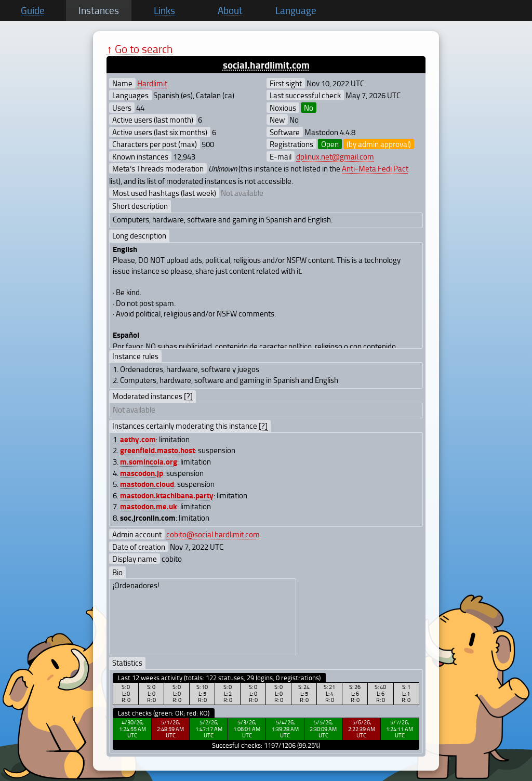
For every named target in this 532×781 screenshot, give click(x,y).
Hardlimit (152, 83)
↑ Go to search (139, 49)
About (230, 10)
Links (164, 10)
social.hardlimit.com (266, 65)
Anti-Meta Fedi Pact (375, 168)
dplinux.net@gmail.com (335, 156)
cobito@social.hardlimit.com (213, 534)
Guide (33, 10)
